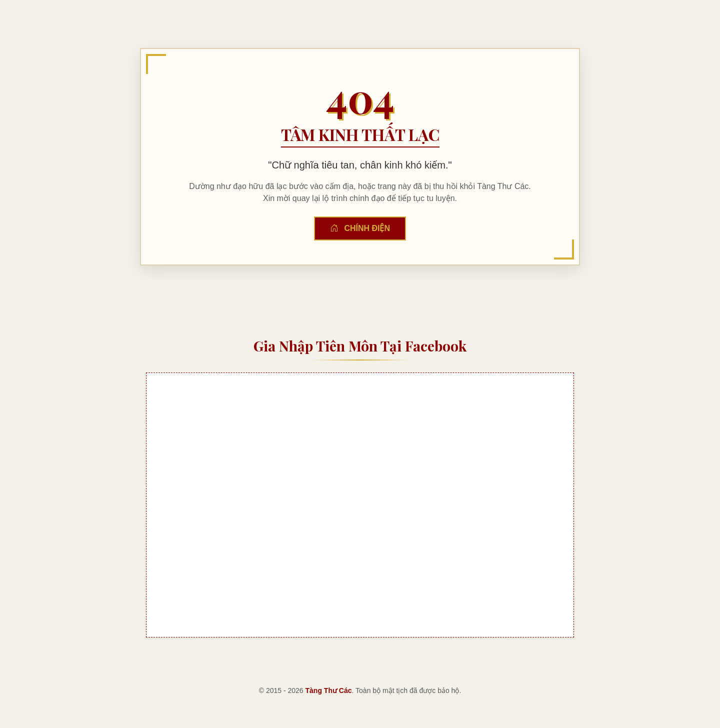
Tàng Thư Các (329, 690)
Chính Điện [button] (360, 228)
